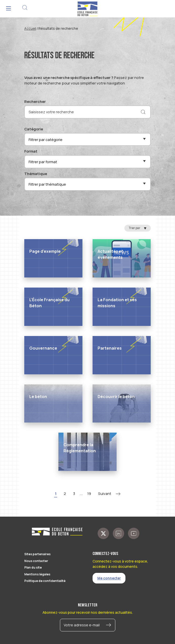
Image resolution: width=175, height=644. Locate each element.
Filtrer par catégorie (46, 139)
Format (31, 151)
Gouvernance (43, 348)
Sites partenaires (37, 554)
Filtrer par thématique (47, 184)
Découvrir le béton (116, 397)
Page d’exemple (45, 251)
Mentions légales (37, 574)
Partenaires (110, 348)
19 (89, 493)
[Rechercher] (143, 112)
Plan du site (33, 567)
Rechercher (35, 101)
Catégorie (34, 129)
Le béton (38, 397)
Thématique (36, 174)
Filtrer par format (43, 162)
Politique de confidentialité (45, 581)
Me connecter (109, 578)
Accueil (30, 29)
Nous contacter (36, 561)
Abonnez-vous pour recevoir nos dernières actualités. (88, 612)
